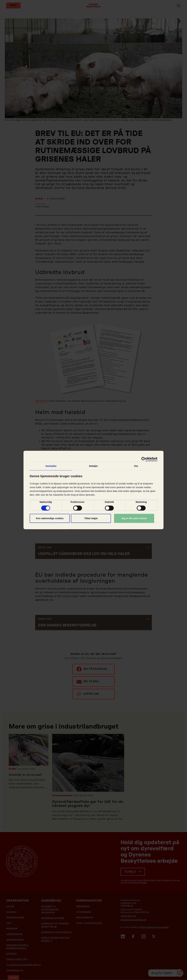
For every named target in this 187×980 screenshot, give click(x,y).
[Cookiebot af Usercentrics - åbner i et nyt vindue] (144, 459)
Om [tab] (136, 466)
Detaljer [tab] (93, 466)
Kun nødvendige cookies (50, 518)
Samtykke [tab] (51, 466)
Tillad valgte (91, 518)
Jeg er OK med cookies (134, 518)
